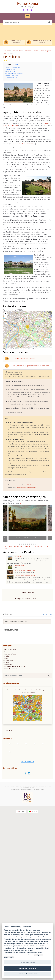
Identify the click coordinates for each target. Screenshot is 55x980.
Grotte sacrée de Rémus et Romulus (26, 576)
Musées (7, 656)
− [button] (6, 316)
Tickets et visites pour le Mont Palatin (17, 42)
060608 (29, 485)
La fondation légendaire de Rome (25, 570)
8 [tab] (34, 544)
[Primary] (27, 16)
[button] (5, 320)
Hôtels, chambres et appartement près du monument (31, 366)
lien (21, 503)
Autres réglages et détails (27, 962)
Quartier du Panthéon (28, 592)
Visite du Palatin (20, 565)
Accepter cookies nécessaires (27, 974)
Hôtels (6, 658)
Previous (5, 523)
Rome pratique (9, 665)
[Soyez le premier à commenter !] (27, 622)
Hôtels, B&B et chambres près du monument (42, 42)
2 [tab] (21, 544)
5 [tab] (27, 544)
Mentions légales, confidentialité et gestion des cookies (25, 790)
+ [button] (6, 314)
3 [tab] (23, 544)
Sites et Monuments (10, 650)
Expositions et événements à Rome (15, 667)
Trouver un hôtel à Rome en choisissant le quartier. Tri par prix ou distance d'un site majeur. (27, 691)
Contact (42, 790)
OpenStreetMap (41, 347)
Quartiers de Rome (10, 654)
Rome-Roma (28, 3)
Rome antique (9, 660)
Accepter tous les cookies (27, 969)
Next (50, 523)
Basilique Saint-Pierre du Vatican (27, 599)
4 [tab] (25, 544)
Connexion (47, 614)
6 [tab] (30, 544)
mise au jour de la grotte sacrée (24, 144)
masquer (15, 65)
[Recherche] (27, 22)
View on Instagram (27, 761)
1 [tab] (19, 544)
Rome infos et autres (11, 669)
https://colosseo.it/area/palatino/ (27, 487)
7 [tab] (32, 544)
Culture (6, 662)
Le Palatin (18, 557)
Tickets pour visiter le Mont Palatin (24, 359)
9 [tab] (36, 544)
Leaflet (33, 347)
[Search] (49, 676)
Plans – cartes (9, 652)
